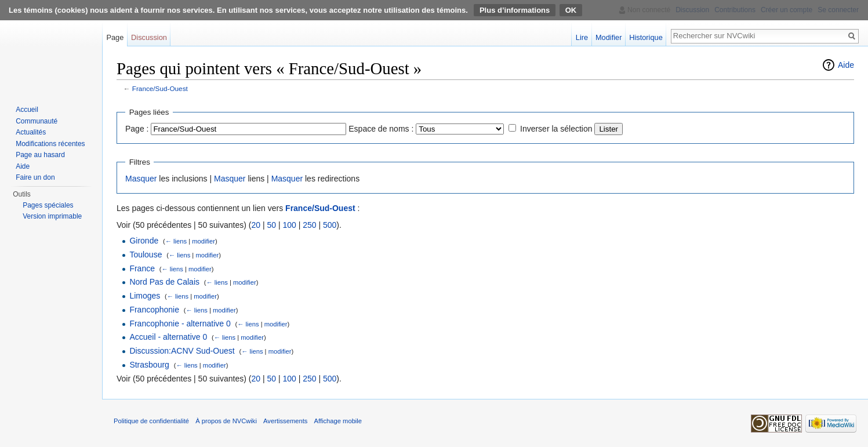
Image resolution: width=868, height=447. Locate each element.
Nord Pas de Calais (164, 282)
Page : (137, 129)
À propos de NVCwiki (226, 421)
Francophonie (154, 310)
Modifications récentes (50, 144)
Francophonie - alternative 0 (180, 324)
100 (289, 225)
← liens (176, 241)
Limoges (145, 296)
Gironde (144, 241)
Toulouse (146, 255)
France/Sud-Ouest (160, 88)
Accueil (27, 110)
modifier (204, 241)
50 (271, 225)
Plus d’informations (515, 10)
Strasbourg (149, 365)
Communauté (37, 121)
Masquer (141, 179)
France (142, 268)
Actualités (31, 132)
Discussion (149, 37)
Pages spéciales (48, 205)
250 (309, 225)
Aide (846, 65)
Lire (582, 37)
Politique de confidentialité (151, 421)
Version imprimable (52, 216)
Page (115, 37)
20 (256, 225)
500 (330, 225)
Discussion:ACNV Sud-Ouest (182, 351)
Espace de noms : (381, 129)
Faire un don (35, 177)
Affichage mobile (338, 421)
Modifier (609, 37)
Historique (646, 37)
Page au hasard (40, 155)
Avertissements (285, 421)
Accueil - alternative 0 (168, 337)
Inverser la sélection (556, 129)
